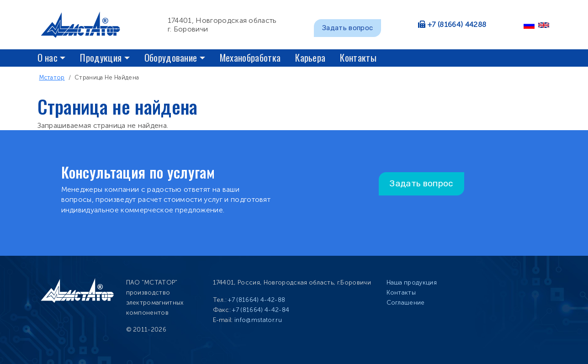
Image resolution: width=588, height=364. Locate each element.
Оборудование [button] (171, 57)
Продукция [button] (101, 57)
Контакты (358, 57)
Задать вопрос (347, 28)
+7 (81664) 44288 (457, 24)
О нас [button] (48, 57)
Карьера (310, 57)
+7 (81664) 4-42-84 (261, 310)
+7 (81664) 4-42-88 (257, 300)
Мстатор (52, 77)
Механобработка (250, 57)
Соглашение (406, 303)
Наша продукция (412, 282)
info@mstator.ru (258, 320)
